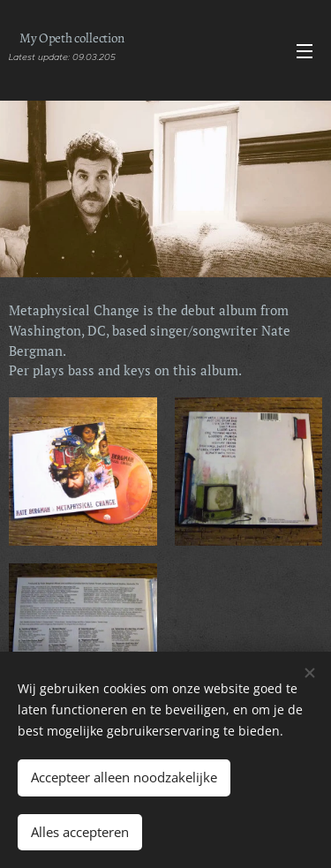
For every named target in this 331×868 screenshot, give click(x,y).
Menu (305, 51)
